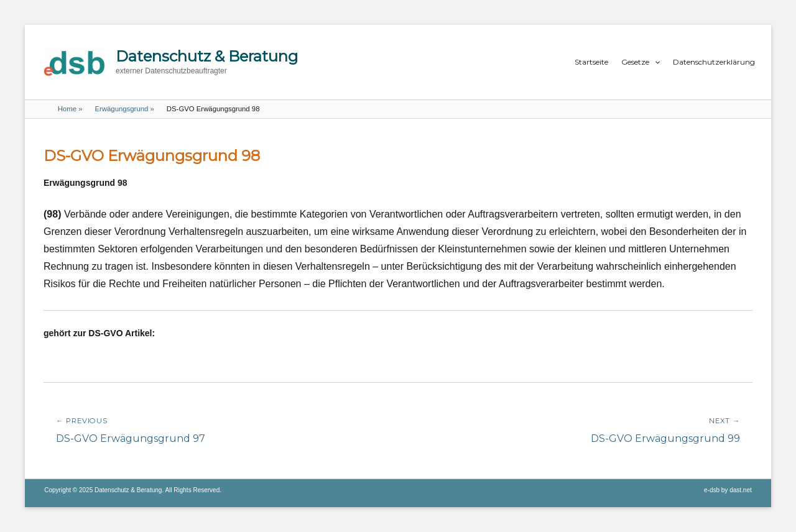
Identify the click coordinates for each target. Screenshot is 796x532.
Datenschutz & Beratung (207, 56)
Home (70, 109)
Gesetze (635, 62)
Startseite (591, 62)
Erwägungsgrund (124, 109)
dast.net (741, 490)
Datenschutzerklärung (714, 62)
